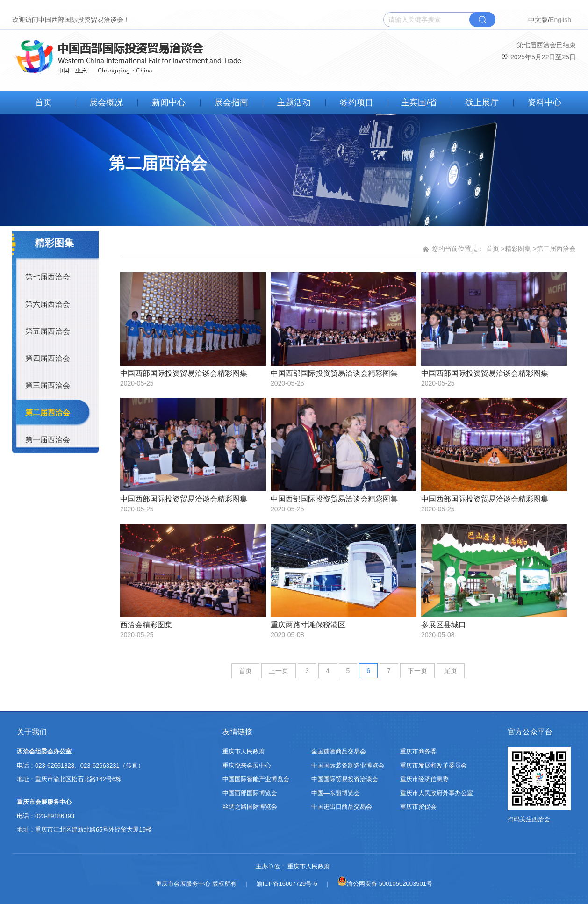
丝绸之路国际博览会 (250, 807)
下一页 (417, 671)
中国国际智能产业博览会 (256, 779)
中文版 (538, 20)
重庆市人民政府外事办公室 (437, 793)
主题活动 (294, 102)
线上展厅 (482, 102)
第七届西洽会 (48, 277)
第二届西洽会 (48, 413)
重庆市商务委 (418, 751)
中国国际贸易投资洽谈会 (345, 779)
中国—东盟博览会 (336, 793)
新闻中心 (169, 102)
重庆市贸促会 (418, 807)
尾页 (451, 671)
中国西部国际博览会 (250, 793)
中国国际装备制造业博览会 (348, 765)
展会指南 (231, 102)
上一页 (279, 671)
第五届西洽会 (48, 331)
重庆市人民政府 (244, 751)
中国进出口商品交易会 (342, 807)
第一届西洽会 (48, 440)
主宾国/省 (419, 102)
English (560, 20)
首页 (43, 102)
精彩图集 (518, 249)
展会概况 (106, 102)
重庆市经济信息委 (424, 779)
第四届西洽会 (48, 358)
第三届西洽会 (48, 385)
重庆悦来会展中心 (247, 765)
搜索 (482, 20)
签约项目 (357, 102)
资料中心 (545, 102)
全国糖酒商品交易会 (339, 751)
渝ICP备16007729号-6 (287, 884)
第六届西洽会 (48, 304)
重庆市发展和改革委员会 (434, 765)
